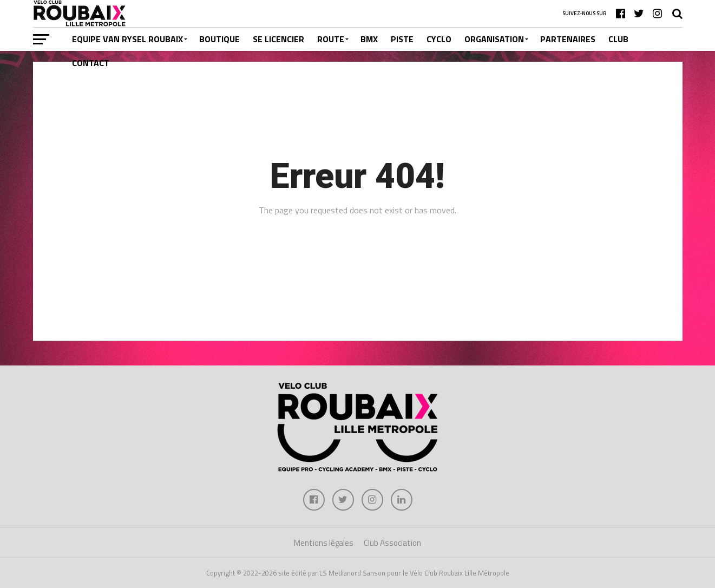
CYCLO (439, 39)
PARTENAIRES (568, 39)
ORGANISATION (494, 39)
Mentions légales (324, 543)
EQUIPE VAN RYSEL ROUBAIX (127, 39)
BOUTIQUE (219, 39)
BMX (369, 39)
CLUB (618, 39)
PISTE (402, 39)
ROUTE (331, 39)
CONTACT (91, 63)
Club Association (392, 543)
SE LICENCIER (278, 39)
